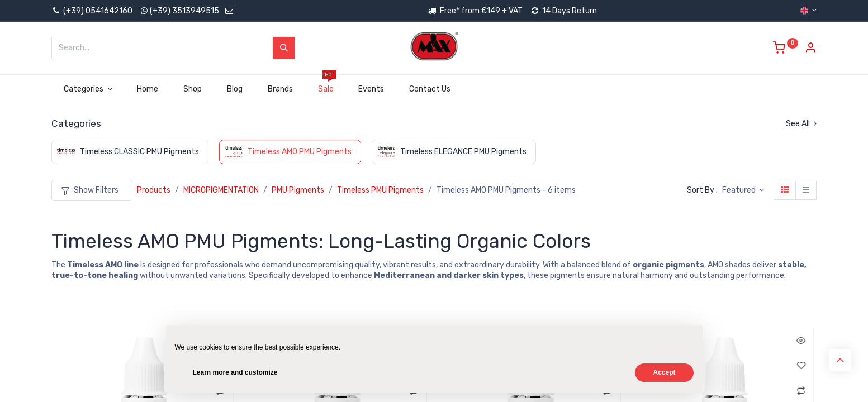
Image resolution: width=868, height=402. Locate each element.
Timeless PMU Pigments (380, 190)
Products (154, 190)
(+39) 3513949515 (184, 11)
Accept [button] (664, 372)
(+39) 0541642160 (92, 11)
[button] (743, 190)
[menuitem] (148, 89)
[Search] (284, 48)
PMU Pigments (298, 190)
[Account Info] (810, 49)
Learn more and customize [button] (235, 372)
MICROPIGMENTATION (221, 190)
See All (801, 124)
